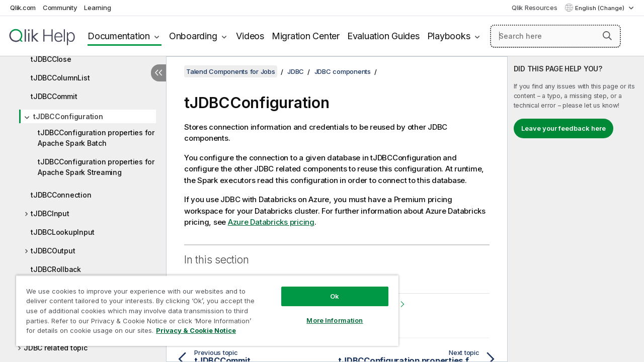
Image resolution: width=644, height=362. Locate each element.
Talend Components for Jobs (231, 71)
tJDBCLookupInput (63, 232)
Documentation (119, 36)
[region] (203, 307)
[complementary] (576, 209)
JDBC (296, 71)
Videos (250, 36)
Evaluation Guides (383, 36)
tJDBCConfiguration (68, 116)
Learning (97, 8)
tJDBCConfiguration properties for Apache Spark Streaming (96, 167)
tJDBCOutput (53, 251)
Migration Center (306, 36)
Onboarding (193, 36)
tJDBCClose (51, 59)
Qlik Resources (535, 8)
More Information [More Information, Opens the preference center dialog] (327, 313)
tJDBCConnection (61, 195)
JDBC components (343, 71)
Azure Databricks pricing (271, 222)
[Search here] (555, 36)
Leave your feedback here (563, 128)
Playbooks (449, 36)
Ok (327, 289)
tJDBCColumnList (60, 78)
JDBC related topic (56, 348)
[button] (607, 36)
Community (60, 8)
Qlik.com (23, 8)
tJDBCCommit (54, 96)
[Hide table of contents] (158, 73)
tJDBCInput (50, 213)
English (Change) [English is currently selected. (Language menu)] (600, 8)
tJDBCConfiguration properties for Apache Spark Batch (96, 138)
